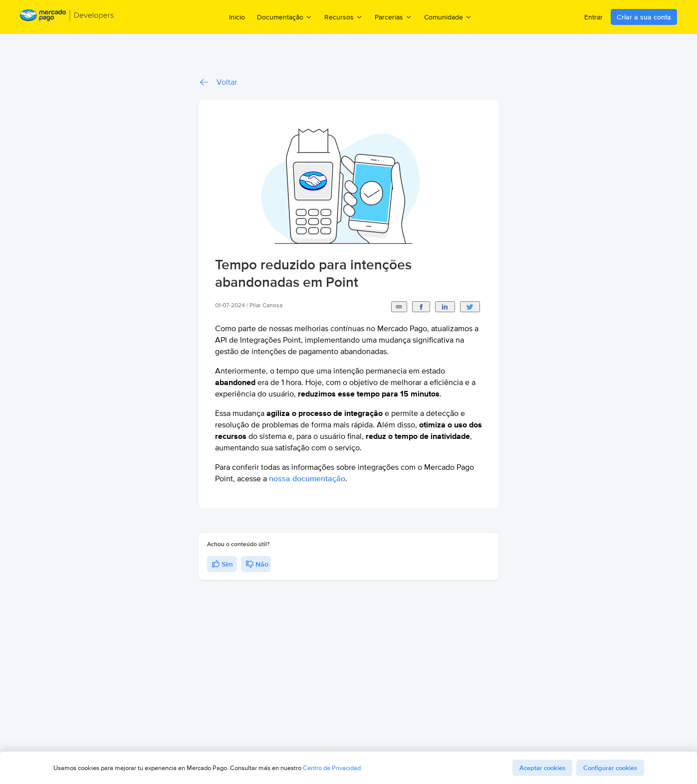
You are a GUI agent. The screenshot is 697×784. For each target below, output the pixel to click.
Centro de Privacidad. (333, 768)
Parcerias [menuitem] (393, 17)
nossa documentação (307, 479)
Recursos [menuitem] (344, 17)
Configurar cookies (610, 768)
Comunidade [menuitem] (448, 17)
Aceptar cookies (542, 768)
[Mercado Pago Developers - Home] (67, 17)
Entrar (593, 17)
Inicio (237, 17)
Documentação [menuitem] (285, 17)
